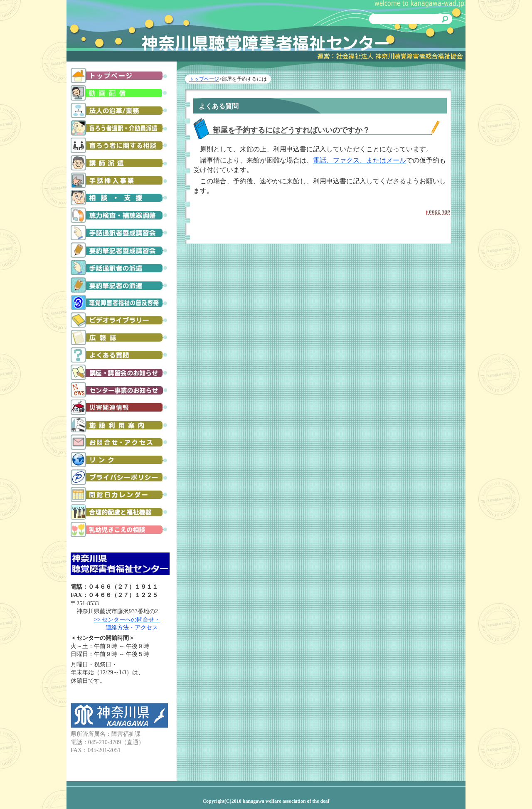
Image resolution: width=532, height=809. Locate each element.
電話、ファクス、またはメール (360, 160)
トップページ (204, 79)
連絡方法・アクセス (132, 628)
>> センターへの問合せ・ (127, 620)
